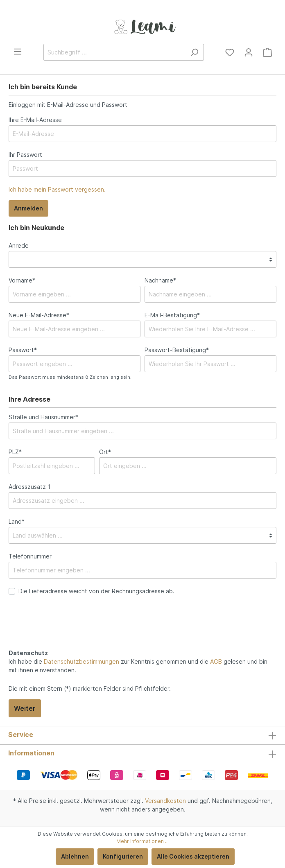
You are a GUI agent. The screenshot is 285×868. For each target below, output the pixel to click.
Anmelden (28, 208)
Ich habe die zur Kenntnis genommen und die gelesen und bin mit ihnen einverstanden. (138, 666)
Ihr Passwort (25, 155)
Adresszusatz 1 (29, 487)
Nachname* (160, 280)
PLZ (15, 452)
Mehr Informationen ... (142, 841)
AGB (216, 661)
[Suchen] (194, 52)
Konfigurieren (123, 856)
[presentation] (71, 631)
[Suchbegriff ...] (114, 52)
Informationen (31, 753)
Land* (17, 521)
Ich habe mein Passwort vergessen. (57, 189)
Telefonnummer (30, 556)
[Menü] (18, 52)
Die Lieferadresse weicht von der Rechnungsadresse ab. (96, 591)
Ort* (105, 452)
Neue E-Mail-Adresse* (39, 315)
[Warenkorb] (267, 52)
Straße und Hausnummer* (43, 417)
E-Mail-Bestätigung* (172, 315)
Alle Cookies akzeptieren (193, 856)
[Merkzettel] (230, 52)
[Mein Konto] (249, 52)
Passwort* (23, 350)
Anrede (19, 245)
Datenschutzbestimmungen (81, 661)
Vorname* (22, 280)
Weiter (25, 708)
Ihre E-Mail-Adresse (35, 120)
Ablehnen (75, 856)
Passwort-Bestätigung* (177, 350)
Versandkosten (165, 801)
